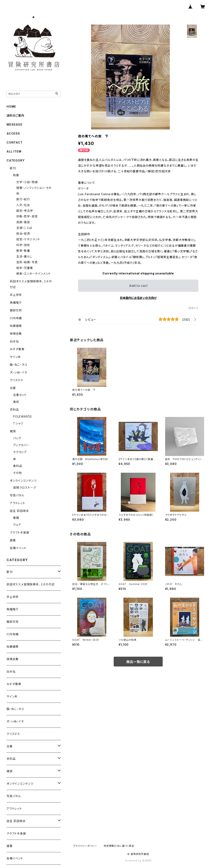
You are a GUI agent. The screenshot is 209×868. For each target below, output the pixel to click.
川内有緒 (16, 318)
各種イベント (18, 548)
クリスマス (17, 380)
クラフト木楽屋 (20, 532)
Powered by (138, 861)
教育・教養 (23, 251)
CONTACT (15, 142)
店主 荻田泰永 (19, 511)
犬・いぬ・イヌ (18, 372)
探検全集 (16, 334)
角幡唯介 (16, 303)
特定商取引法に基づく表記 (119, 846)
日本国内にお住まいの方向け (138, 298)
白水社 (14, 341)
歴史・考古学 (25, 211)
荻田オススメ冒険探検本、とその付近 (31, 584)
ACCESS (13, 133)
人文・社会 (23, 205)
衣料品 (14, 409)
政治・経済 (23, 233)
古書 (13, 388)
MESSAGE (14, 124)
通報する (193, 308)
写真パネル (17, 495)
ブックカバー (21, 445)
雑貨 (13, 431)
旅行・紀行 (23, 199)
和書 (16, 175)
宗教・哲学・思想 (27, 216)
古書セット (20, 395)
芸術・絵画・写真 (27, 262)
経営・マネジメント (28, 239)
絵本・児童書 (25, 268)
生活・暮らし (24, 256)
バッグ (17, 438)
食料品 (18, 466)
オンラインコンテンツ (23, 481)
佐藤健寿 (16, 326)
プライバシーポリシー (85, 846)
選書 (13, 540)
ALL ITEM (14, 151)
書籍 (16, 518)
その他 (17, 473)
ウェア (17, 525)
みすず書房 (17, 349)
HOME (11, 106)
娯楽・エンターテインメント (33, 274)
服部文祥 (16, 310)
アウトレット (18, 503)
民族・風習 (23, 222)
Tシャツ (18, 423)
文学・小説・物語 (27, 182)
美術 (16, 402)
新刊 (13, 168)
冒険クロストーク (24, 487)
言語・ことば (24, 228)
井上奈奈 (16, 295)
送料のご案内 (15, 115)
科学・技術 (23, 245)
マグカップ (20, 452)
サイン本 (15, 357)
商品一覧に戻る (138, 662)
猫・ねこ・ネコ (19, 365)
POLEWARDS (22, 416)
